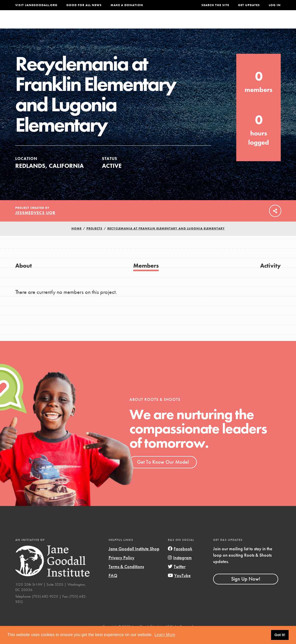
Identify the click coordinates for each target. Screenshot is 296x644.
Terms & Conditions (126, 577)
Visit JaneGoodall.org (36, 5)
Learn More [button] (165, 635)
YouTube (179, 586)
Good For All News (84, 5)
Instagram (180, 568)
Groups (233, 24)
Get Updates (249, 5)
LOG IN (275, 5)
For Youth (110, 24)
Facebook (180, 559)
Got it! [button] (280, 635)
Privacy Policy (122, 568)
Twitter (177, 577)
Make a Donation (127, 5)
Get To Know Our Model (163, 472)
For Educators (145, 24)
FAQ (113, 586)
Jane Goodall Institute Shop (134, 559)
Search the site (215, 5)
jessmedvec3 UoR (35, 223)
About (86, 24)
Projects (209, 24)
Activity (270, 276)
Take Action (264, 24)
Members (146, 276)
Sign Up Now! (246, 589)
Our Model (181, 24)
